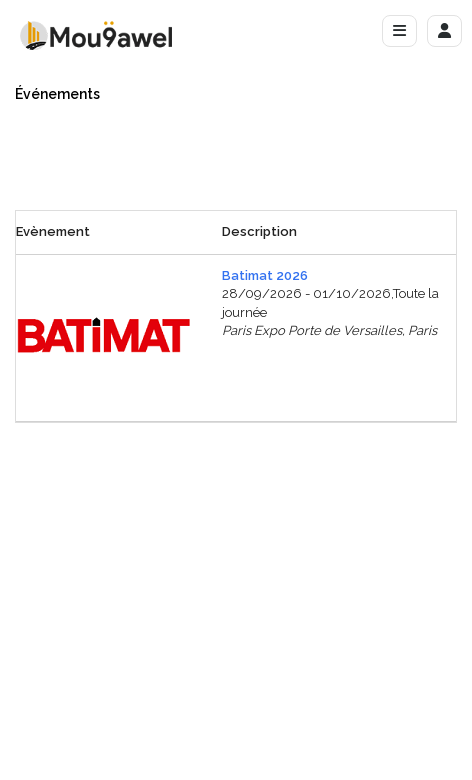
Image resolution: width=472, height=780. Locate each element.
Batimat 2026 (265, 275)
